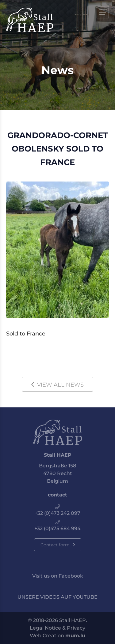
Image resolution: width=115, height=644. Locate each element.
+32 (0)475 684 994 (57, 528)
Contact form (55, 545)
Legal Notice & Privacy (57, 628)
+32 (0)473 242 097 (57, 513)
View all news (60, 385)
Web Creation (47, 636)
